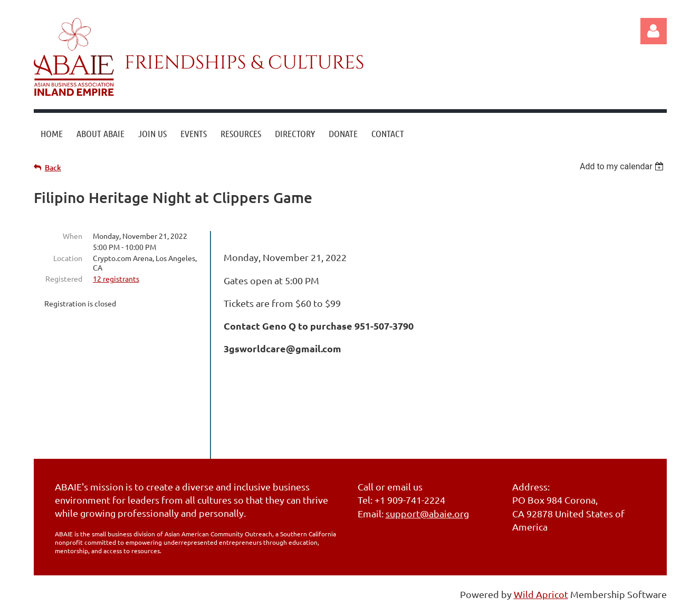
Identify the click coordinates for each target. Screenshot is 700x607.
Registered (64, 278)
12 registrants (116, 278)
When (73, 236)
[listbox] (623, 166)
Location (68, 258)
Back (53, 167)
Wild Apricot (541, 594)
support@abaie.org (427, 513)
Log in (654, 31)
